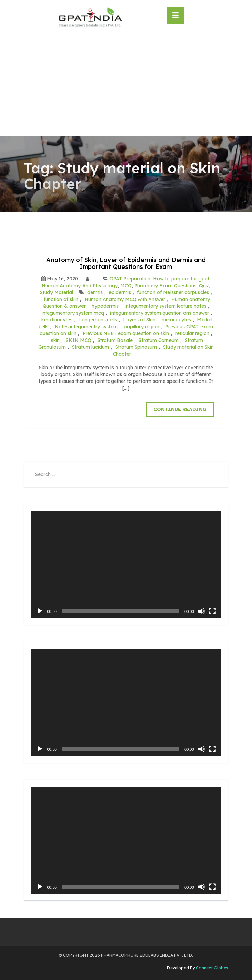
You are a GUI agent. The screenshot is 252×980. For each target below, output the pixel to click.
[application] (126, 564)
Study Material (56, 292)
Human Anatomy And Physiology (80, 286)
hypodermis (105, 306)
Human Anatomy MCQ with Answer (125, 299)
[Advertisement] (126, 85)
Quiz (204, 286)
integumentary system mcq (73, 313)
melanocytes (176, 320)
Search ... (31, 469)
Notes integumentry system (86, 327)
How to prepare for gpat (181, 279)
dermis (95, 292)
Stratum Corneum (159, 340)
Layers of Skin (139, 320)
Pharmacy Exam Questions (165, 286)
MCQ (126, 286)
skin (55, 340)
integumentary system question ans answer (160, 313)
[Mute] (202, 611)
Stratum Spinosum (136, 347)
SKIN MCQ (79, 340)
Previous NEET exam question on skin (126, 333)
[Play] (40, 611)
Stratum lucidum (91, 347)
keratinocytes (57, 320)
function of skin (61, 299)
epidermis (120, 292)
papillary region (142, 327)
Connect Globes (212, 968)
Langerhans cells (98, 320)
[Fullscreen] (212, 611)
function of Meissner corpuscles (173, 292)
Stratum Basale (115, 340)
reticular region (192, 333)
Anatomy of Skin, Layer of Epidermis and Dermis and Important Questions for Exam (126, 263)
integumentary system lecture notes (166, 306)
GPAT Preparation (130, 279)
